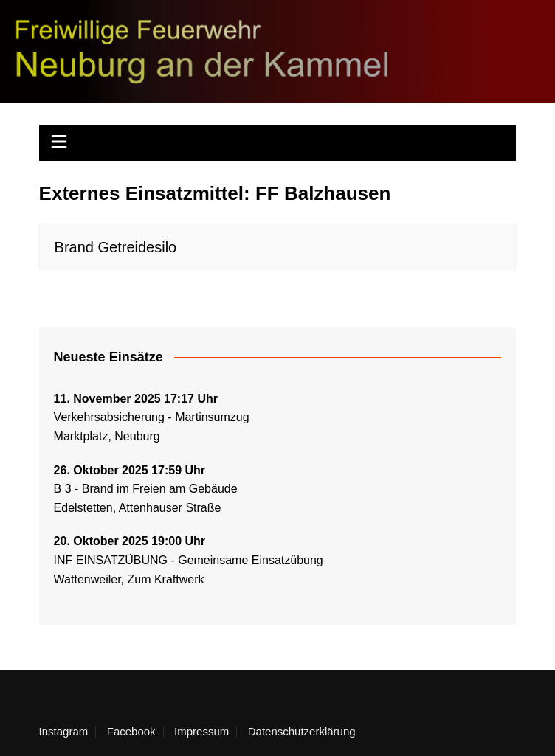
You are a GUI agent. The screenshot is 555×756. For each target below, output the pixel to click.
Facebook (131, 732)
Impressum (201, 732)
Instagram (64, 732)
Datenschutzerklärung (302, 732)
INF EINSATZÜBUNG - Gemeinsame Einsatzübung (189, 560)
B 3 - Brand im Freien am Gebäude (146, 489)
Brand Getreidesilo (116, 247)
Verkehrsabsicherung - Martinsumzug (152, 417)
